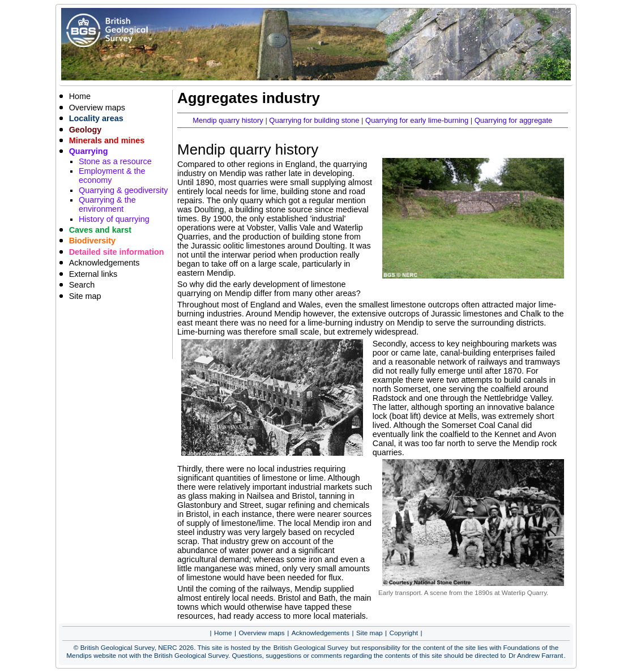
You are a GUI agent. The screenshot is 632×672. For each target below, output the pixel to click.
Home (80, 96)
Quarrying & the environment (107, 204)
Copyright (404, 633)
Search (82, 285)
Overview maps (97, 108)
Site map (85, 296)
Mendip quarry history (228, 120)
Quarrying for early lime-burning (417, 120)
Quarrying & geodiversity (123, 190)
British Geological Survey (311, 648)
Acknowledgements (104, 263)
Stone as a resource (115, 161)
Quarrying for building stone (314, 120)
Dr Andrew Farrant (536, 656)
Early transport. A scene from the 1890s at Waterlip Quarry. (463, 593)
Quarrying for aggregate (514, 120)
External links (93, 274)
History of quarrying (114, 219)
